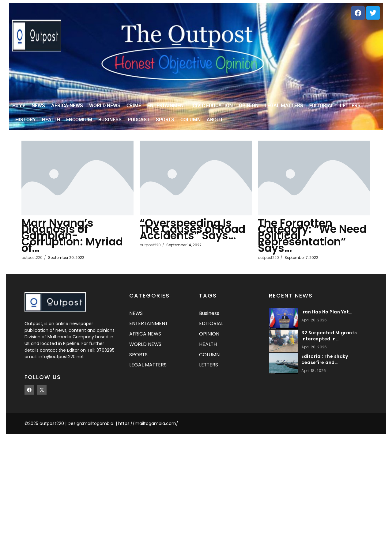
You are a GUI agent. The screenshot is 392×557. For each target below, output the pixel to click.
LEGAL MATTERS (148, 369)
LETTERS (209, 369)
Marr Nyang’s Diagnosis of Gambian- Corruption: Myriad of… (62, 237)
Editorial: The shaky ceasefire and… (325, 361)
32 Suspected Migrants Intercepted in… (329, 338)
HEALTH (208, 348)
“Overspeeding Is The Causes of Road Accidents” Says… (191, 234)
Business (209, 315)
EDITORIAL (211, 326)
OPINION (209, 337)
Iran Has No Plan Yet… (327, 314)
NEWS (136, 315)
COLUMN (209, 358)
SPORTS (139, 358)
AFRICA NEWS (145, 337)
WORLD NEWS (146, 348)
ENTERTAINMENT (149, 326)
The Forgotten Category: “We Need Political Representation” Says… (307, 237)
